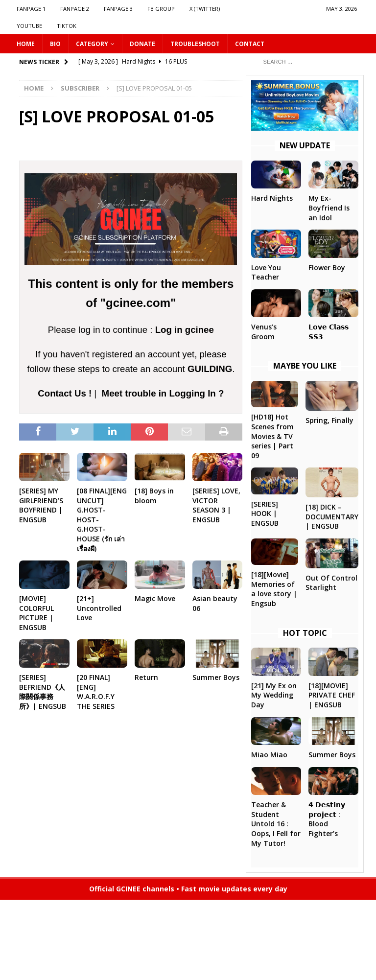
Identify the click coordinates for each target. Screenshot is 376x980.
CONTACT (250, 44)
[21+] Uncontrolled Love (99, 608)
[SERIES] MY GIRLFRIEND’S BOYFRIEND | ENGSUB (41, 505)
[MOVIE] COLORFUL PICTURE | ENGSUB (36, 613)
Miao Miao (269, 755)
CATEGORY (92, 44)
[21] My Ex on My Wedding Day (274, 695)
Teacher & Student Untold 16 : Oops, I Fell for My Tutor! (276, 824)
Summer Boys (216, 677)
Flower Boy (327, 268)
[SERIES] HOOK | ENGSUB (265, 513)
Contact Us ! (65, 393)
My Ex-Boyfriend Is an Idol (329, 208)
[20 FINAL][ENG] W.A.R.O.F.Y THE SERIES (96, 692)
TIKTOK (67, 26)
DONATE (142, 44)
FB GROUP (161, 9)
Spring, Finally (329, 420)
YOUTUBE (29, 26)
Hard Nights (272, 198)
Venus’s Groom (264, 332)
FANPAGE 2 (75, 9)
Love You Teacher (266, 272)
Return (146, 677)
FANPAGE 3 (118, 9)
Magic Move (155, 598)
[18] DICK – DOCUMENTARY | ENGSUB (332, 516)
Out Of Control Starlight (331, 583)
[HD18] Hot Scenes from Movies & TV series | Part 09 (272, 436)
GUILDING (210, 369)
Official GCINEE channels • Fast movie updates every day (188, 889)
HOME (26, 44)
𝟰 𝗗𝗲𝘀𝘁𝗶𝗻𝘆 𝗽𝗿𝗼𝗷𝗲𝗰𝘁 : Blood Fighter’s (327, 819)
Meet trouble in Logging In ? (163, 393)
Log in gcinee (185, 330)
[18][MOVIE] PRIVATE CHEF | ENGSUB (332, 695)
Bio (55, 44)
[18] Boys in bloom (154, 496)
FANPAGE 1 (31, 9)
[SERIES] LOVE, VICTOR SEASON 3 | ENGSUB (216, 505)
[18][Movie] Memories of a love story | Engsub (274, 589)
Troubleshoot (195, 44)
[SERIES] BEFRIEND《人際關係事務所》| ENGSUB (43, 692)
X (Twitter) (205, 9)
